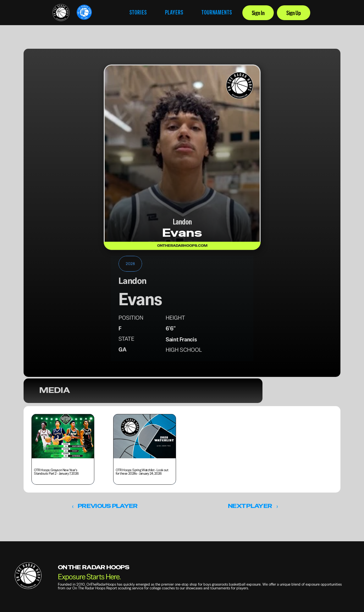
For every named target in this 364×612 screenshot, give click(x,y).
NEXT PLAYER (250, 506)
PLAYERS (174, 12)
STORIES (138, 12)
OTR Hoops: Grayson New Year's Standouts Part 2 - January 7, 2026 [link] (57, 471)
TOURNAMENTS (217, 12)
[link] (61, 13)
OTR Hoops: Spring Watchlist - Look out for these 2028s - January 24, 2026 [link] (142, 471)
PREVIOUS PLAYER (108, 506)
